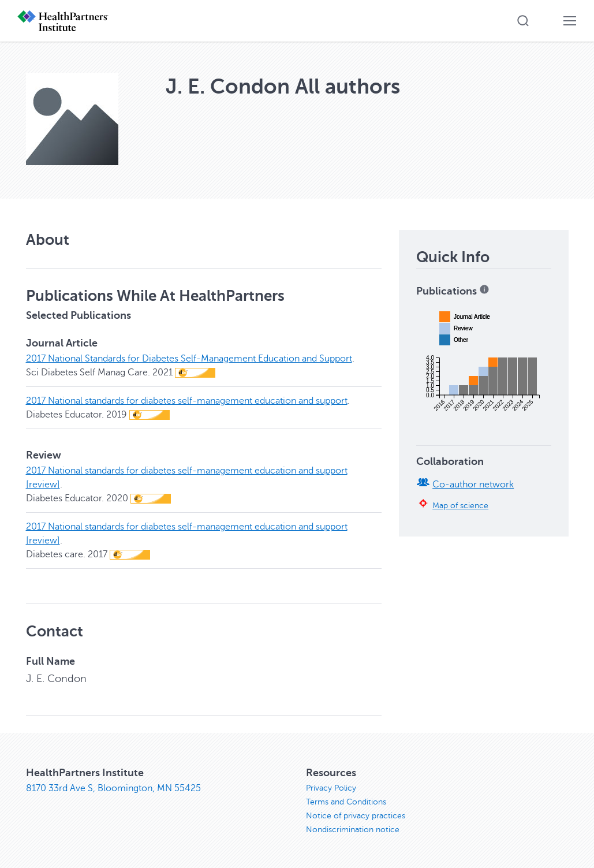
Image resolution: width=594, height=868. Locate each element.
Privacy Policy (331, 788)
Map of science (460, 505)
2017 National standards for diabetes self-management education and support (187, 401)
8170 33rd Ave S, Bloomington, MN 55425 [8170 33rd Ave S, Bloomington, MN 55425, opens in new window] (113, 788)
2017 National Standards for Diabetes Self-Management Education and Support (189, 359)
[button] (523, 21)
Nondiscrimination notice (353, 830)
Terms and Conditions (346, 802)
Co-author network (473, 485)
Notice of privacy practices (356, 816)
